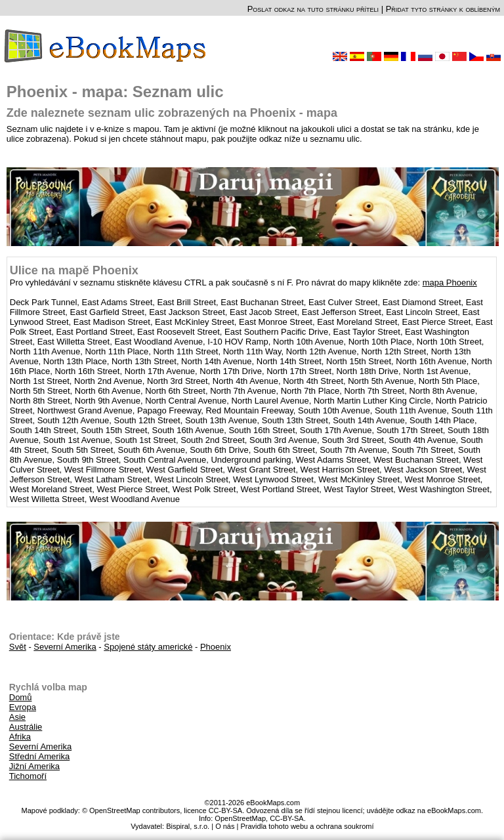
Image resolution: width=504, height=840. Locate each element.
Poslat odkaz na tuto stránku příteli (313, 9)
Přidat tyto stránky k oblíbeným (443, 9)
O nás (225, 826)
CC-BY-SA (287, 818)
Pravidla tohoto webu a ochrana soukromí (307, 826)
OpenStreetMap (240, 818)
